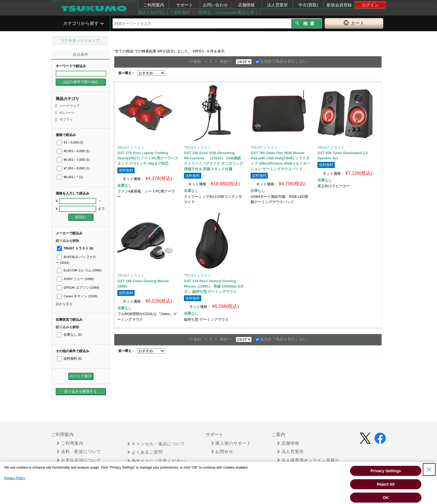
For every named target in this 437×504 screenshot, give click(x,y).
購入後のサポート (231, 443)
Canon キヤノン (77, 296)
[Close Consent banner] (429, 469)
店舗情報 (246, 5)
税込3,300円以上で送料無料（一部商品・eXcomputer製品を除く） (200, 12)
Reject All (386, 484)
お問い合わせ (215, 5)
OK (386, 498)
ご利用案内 (154, 5)
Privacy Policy (15, 478)
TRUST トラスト (75, 248)
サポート (184, 5)
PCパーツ (67, 113)
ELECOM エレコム (79, 270)
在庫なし (69, 335)
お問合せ (222, 452)
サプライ (67, 120)
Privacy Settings (386, 471)
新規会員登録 (339, 5)
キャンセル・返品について (156, 444)
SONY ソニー (75, 279)
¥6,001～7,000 (73, 160)
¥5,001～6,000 (73, 151)
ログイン (370, 5)
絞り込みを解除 (67, 241)
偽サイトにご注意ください (156, 461)
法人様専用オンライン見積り (308, 460)
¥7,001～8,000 (73, 168)
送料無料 (69, 359)
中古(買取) (308, 5)
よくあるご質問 (145, 452)
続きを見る (64, 304)
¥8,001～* (70, 177)
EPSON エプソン (78, 288)
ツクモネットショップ (80, 40)
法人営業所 (277, 5)
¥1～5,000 (70, 142)
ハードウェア (70, 106)
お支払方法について (79, 460)
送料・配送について (79, 452)
